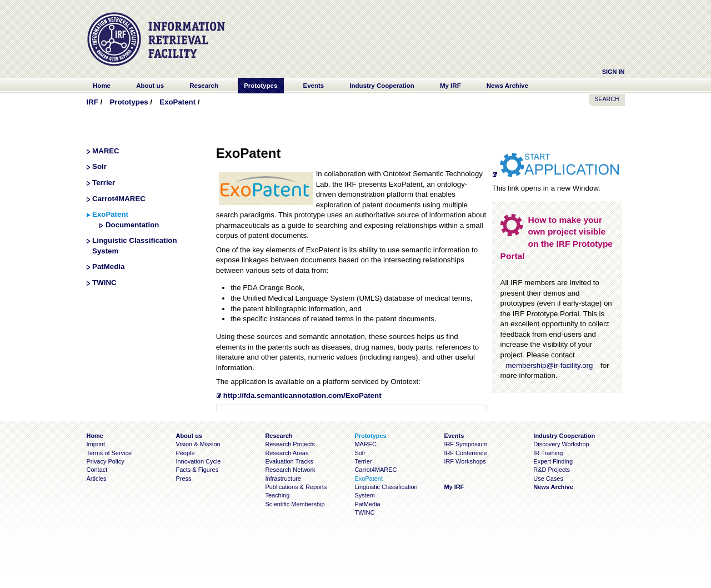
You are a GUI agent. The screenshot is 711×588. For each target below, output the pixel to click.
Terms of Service (109, 453)
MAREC (106, 151)
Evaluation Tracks (289, 461)
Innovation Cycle (198, 461)
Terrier (104, 183)
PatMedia (108, 266)
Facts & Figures (197, 470)
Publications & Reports (296, 487)
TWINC (104, 283)
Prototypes (129, 102)
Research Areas (287, 453)
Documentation (132, 225)
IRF (92, 102)
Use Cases (548, 479)
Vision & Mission (198, 444)
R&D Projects (552, 470)
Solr (99, 166)
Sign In (614, 72)
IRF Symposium (465, 444)
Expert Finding (553, 461)
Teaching (277, 495)
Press (183, 479)
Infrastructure (283, 479)
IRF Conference (465, 453)
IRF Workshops (465, 461)
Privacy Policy (106, 461)
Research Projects (290, 444)
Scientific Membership (295, 504)
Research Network (290, 470)
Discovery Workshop (561, 444)
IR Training (548, 453)
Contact (97, 470)
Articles (97, 479)
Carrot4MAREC (119, 199)
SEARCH (607, 99)
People (185, 453)
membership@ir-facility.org (550, 365)
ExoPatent (177, 102)
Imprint (96, 444)
